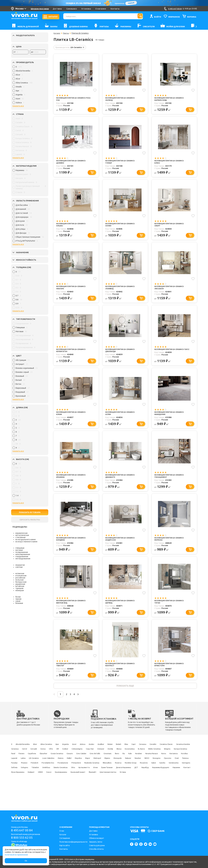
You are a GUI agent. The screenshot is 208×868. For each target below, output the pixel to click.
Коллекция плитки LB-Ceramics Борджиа (73, 547)
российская (20, 578)
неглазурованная (23, 559)
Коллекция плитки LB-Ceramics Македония (171, 419)
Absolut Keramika (26, 757)
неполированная (23, 554)
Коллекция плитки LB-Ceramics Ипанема (73, 483)
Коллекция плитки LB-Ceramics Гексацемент (171, 483)
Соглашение (65, 838)
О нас (62, 831)
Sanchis (39, 785)
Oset (13, 780)
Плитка (66, 33)
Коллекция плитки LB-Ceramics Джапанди (122, 355)
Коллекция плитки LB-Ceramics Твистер (73, 675)
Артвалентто (170, 785)
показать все (18, 106)
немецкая (20, 590)
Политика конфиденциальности (73, 842)
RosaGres (16, 785)
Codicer (135, 762)
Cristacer (180, 762)
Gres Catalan (30, 771)
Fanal (119, 766)
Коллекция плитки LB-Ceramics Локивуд (122, 291)
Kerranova (146, 771)
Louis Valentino (35, 776)
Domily (14, 766)
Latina (184, 771)
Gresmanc (63, 771)
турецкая (19, 588)
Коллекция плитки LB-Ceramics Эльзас (73, 227)
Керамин (104, 790)
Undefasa (122, 785)
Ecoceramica (39, 766)
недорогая (20, 565)
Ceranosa (71, 762)
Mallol (62, 776)
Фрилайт (57, 794)
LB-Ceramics (17, 776)
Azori (91, 757)
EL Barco (54, 766)
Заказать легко (96, 842)
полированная (22, 552)
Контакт (117, 790)
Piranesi (49, 780)
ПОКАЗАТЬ (30, 512)
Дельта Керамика (39, 790)
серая (18, 601)
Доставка (57, 9)
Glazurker (157, 766)
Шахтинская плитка (76, 794)
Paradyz (36, 780)
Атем (184, 785)
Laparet (172, 771)
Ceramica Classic (32, 762)
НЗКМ (162, 790)
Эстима (95, 794)
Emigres (87, 766)
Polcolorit (62, 780)
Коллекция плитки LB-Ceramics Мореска (171, 547)
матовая (19, 550)
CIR (125, 762)
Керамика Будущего (85, 790)
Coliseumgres (150, 762)
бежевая (19, 603)
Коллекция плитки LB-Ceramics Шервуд (122, 611)
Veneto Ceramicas (140, 785)
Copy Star (166, 762)
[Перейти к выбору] (93, 111)
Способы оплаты (96, 849)
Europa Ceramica (104, 766)
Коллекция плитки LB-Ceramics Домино (73, 163)
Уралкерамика (18, 794)
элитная (19, 567)
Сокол (173, 790)
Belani (136, 757)
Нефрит (150, 790)
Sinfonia (82, 785)
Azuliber (125, 757)
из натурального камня (25, 539)
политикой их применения (16, 855)
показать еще (125, 698)
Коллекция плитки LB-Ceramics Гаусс (171, 355)
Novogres (173, 776)
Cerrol (83, 762)
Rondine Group (182, 780)
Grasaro (15, 771)
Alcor (41, 757)
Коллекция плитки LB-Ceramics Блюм (73, 419)
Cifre (117, 762)
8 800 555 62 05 (23, 838)
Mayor (86, 776)
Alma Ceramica (56, 757)
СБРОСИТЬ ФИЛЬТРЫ (30, 520)
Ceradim (15, 762)
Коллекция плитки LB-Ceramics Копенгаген (73, 355)
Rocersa (167, 780)
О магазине (101, 9)
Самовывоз (72, 9)
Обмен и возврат (97, 838)
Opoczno (186, 776)
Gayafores (143, 766)
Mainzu (51, 776)
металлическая (22, 535)
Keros (134, 771)
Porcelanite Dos (79, 780)
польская (19, 580)
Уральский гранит (39, 794)
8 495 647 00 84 (23, 831)
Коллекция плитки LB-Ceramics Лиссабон (171, 291)
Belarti (147, 757)
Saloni (28, 785)
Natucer (138, 776)
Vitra (156, 785)
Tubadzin (109, 785)
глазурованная (22, 556)
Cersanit (95, 762)
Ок (26, 861)
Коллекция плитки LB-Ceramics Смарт (171, 227)
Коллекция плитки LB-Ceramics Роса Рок (73, 99)
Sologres (95, 785)
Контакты (115, 9)
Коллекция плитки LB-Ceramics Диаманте (122, 483)
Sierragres (69, 785)
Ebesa (25, 766)
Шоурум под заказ (40, 9)
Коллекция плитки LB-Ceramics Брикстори (171, 675)
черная (18, 599)
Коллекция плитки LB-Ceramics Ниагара (73, 291)
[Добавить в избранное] (95, 90)
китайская (20, 586)
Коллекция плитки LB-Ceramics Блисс (171, 163)
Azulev (113, 757)
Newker (150, 776)
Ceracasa (178, 757)
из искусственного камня (26, 542)
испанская (20, 573)
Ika (83, 771)
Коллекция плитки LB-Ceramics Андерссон (122, 547)
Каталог (57, 33)
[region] (29, 85)
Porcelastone (97, 780)
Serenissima (54, 785)
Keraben (102, 771)
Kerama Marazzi (118, 771)
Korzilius (160, 771)
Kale (91, 771)
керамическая (21, 533)
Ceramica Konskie (53, 762)
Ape (70, 757)
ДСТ (55, 790)
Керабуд (66, 790)
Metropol (99, 776)
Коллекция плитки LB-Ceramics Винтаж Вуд (73, 611)
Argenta (80, 757)
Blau (157, 757)
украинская (20, 584)
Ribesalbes (153, 780)
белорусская (21, 582)
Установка (86, 9)
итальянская (21, 576)
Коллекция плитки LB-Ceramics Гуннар (122, 163)
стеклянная (20, 537)
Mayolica (74, 776)
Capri (166, 757)
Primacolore (114, 780)
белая (18, 597)
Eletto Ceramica (71, 766)
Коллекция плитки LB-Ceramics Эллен (122, 227)
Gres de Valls (47, 771)
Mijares (111, 776)
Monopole (124, 776)
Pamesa (24, 780)
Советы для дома (97, 845)
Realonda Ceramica (134, 780)
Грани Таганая (18, 790)
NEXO (161, 776)
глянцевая (20, 548)
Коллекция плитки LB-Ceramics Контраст (122, 675)
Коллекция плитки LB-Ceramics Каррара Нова (171, 99)
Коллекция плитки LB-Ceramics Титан (171, 611)
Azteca (102, 757)
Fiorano (130, 766)
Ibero (75, 771)
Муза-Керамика (134, 790)
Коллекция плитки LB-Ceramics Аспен (122, 419)
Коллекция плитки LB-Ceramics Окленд (122, 99)
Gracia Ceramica (174, 766)
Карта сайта (65, 845)
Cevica (107, 762)
